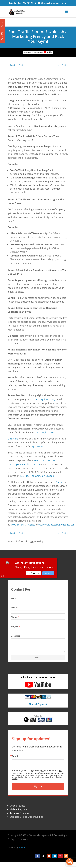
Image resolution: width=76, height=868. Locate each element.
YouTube (25, 476)
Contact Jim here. (45, 433)
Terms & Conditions (21, 813)
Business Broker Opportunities (26, 817)
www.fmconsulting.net (23, 525)
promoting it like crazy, (44, 399)
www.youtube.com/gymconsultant (57, 525)
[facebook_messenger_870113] (70, 862)
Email (15, 756)
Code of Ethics (17, 806)
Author (60, 482)
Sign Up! (38, 786)
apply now (37, 446)
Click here (13, 439)
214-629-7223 (29, 3)
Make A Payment (19, 809)
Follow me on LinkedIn (43, 476)
